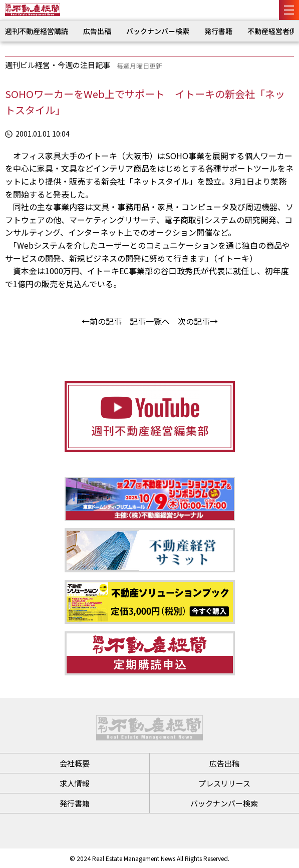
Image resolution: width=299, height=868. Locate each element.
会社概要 (75, 763)
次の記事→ (198, 321)
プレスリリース (224, 783)
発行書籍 (218, 31)
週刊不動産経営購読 (37, 31)
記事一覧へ (150, 321)
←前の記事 (102, 321)
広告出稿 (97, 31)
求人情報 (75, 783)
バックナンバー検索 (158, 31)
